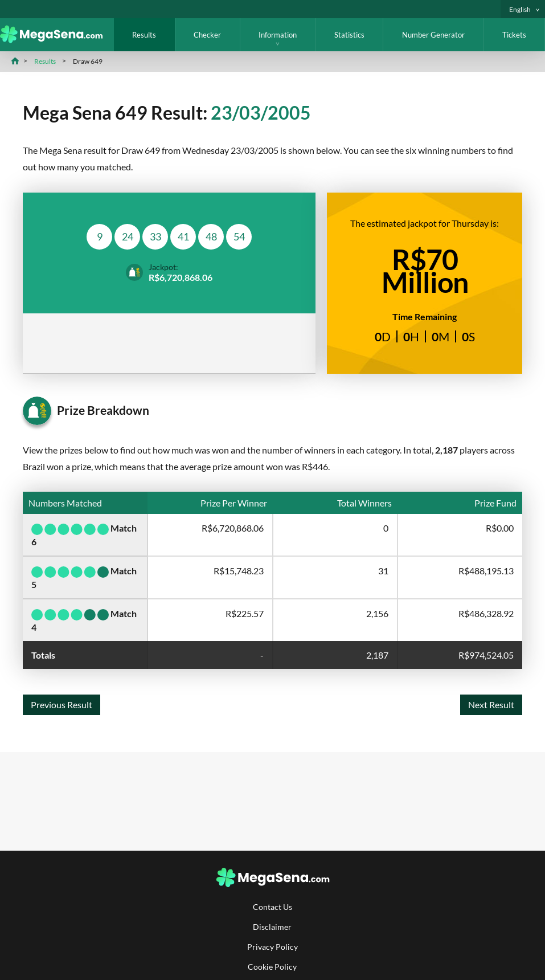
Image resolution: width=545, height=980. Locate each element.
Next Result (491, 705)
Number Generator (433, 35)
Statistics (349, 35)
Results (144, 35)
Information (278, 35)
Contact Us (272, 907)
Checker (207, 35)
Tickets (514, 35)
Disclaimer (272, 927)
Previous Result (62, 705)
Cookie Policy (272, 967)
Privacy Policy (272, 947)
